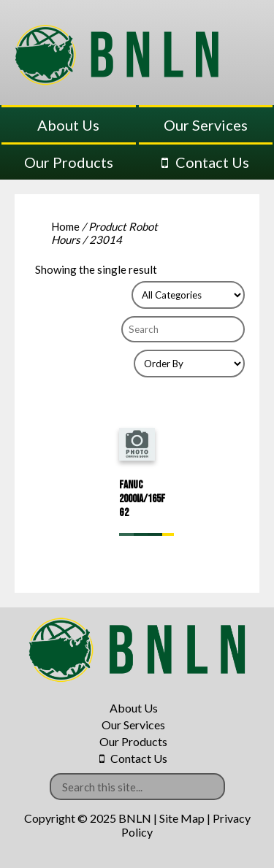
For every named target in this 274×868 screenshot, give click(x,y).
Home (65, 226)
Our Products (69, 162)
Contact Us (212, 162)
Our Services (206, 125)
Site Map (182, 818)
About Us (68, 125)
